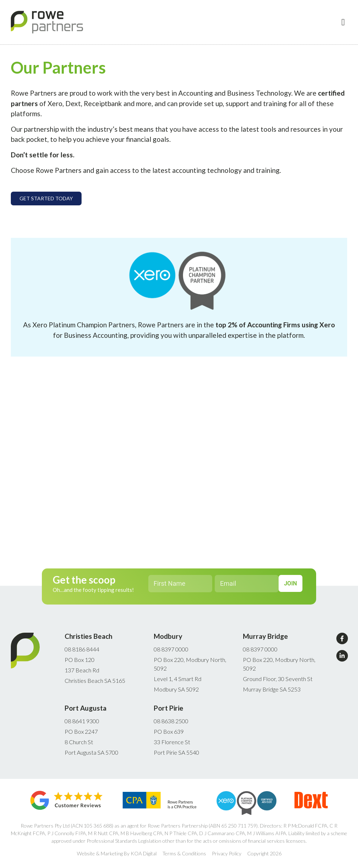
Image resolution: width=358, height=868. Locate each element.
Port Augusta (86, 708)
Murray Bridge (265, 636)
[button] (343, 22)
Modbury (168, 636)
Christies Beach (88, 636)
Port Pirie (169, 708)
